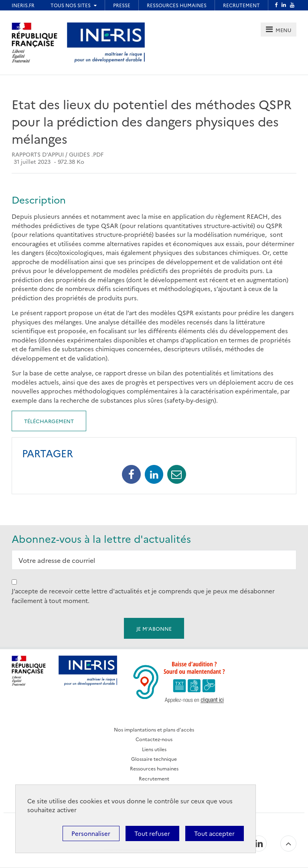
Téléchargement (49, 421)
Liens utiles (154, 749)
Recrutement (154, 778)
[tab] (279, 30)
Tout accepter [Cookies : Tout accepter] (214, 833)
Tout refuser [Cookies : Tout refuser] (152, 833)
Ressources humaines (154, 768)
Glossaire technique (154, 759)
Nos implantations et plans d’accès (154, 729)
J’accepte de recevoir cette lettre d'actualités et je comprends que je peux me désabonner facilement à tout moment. (143, 596)
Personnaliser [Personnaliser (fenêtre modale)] (91, 833)
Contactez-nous (154, 739)
